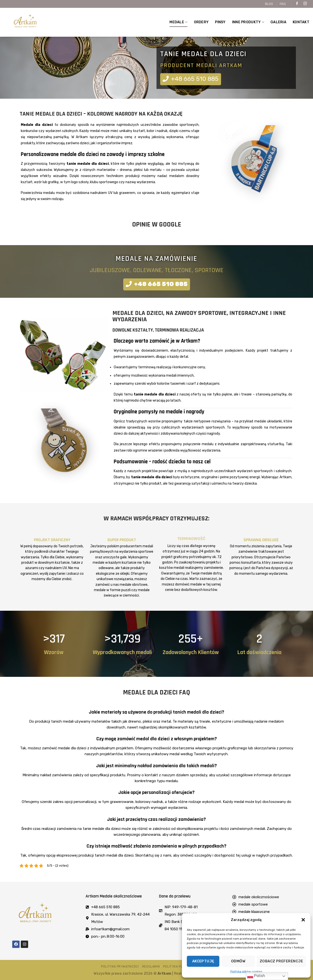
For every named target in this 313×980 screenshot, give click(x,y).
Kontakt (301, 22)
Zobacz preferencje (281, 961)
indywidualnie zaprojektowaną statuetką (251, 444)
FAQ (283, 4)
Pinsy (220, 22)
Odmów (238, 961)
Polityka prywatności (120, 967)
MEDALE (178, 22)
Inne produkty (248, 22)
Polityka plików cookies (246, 971)
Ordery (201, 22)
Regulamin (151, 967)
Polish (256, 976)
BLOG (269, 4)
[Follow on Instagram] (305, 4)
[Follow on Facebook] (297, 4)
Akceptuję (203, 961)
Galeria (278, 22)
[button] (303, 920)
